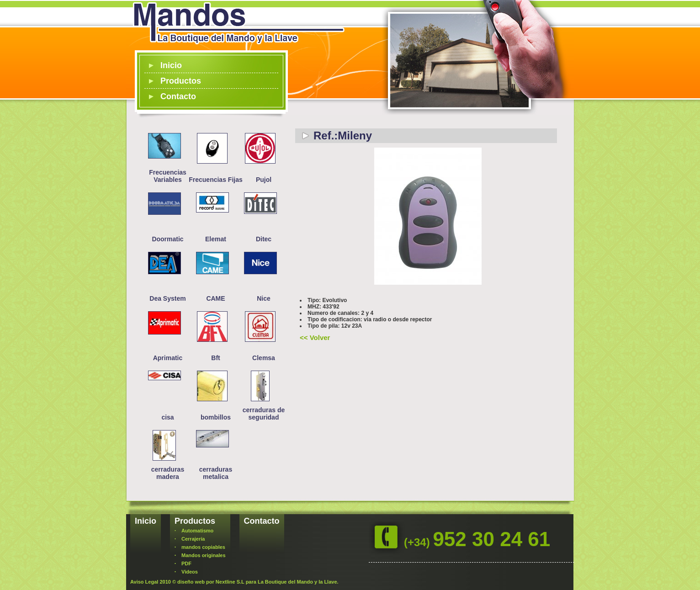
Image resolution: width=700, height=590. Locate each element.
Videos (190, 572)
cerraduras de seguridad (264, 414)
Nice (264, 298)
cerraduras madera (168, 473)
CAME (215, 298)
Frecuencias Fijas (216, 180)
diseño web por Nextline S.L (211, 582)
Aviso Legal (144, 582)
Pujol (264, 180)
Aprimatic (168, 358)
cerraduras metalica (216, 473)
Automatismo (197, 531)
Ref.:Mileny (343, 136)
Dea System (167, 298)
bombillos (216, 417)
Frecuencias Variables (168, 176)
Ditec (264, 239)
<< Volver (315, 338)
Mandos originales (204, 555)
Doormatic (167, 239)
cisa (167, 417)
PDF (186, 563)
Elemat (216, 239)
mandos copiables (203, 547)
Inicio (171, 65)
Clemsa (264, 358)
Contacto (178, 96)
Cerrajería (193, 539)
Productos (181, 81)
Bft (215, 358)
